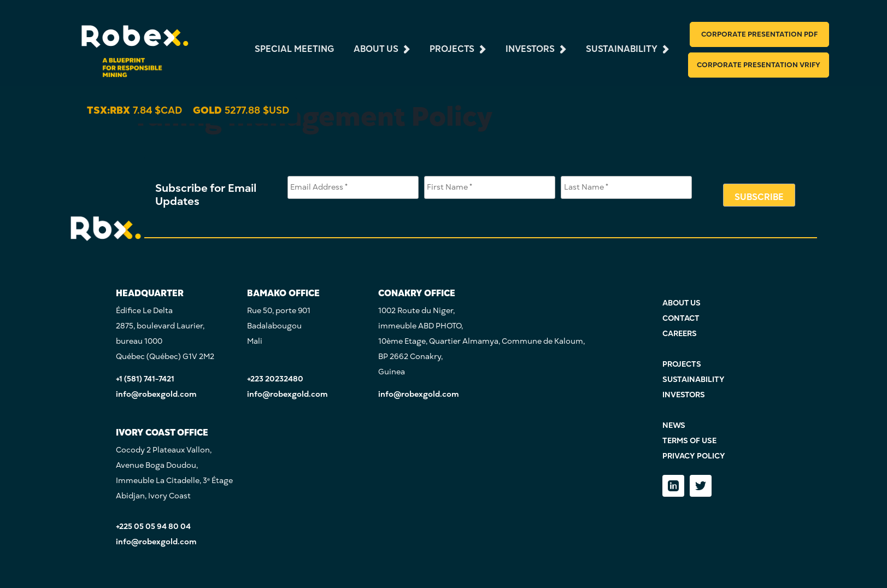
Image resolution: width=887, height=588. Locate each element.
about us (376, 48)
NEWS (674, 425)
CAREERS (680, 334)
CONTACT (681, 318)
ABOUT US (682, 303)
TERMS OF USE (689, 441)
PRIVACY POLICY (694, 456)
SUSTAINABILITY (694, 380)
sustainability (622, 48)
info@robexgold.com (156, 394)
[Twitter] (701, 486)
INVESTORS (684, 395)
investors (530, 48)
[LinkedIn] (673, 486)
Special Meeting (294, 48)
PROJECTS (682, 364)
